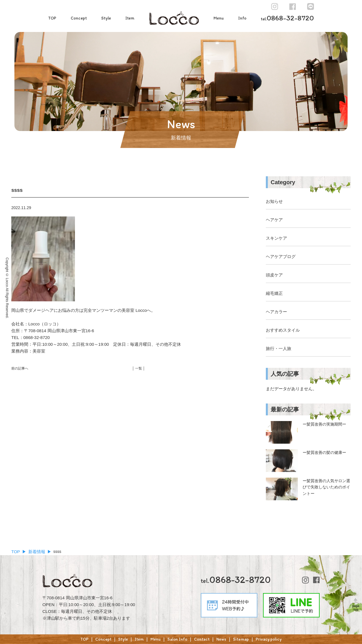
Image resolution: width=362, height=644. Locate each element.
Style (106, 18)
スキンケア (276, 238)
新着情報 (37, 552)
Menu (219, 18)
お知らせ (274, 201)
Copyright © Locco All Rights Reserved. (7, 288)
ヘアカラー (276, 312)
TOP (52, 18)
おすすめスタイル (283, 330)
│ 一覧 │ (139, 368)
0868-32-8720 (287, 18)
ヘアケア (274, 220)
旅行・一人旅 (279, 348)
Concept (79, 18)
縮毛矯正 (274, 293)
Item (130, 18)
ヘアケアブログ (281, 256)
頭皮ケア (274, 275)
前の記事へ (20, 368)
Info (242, 18)
